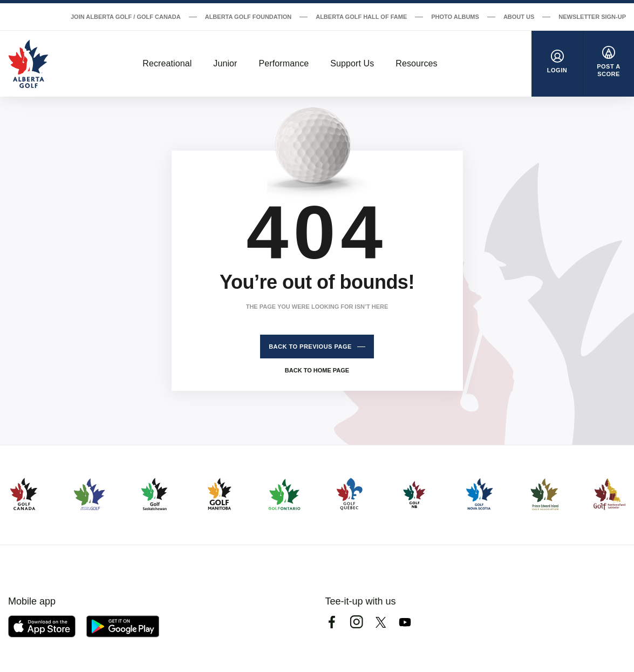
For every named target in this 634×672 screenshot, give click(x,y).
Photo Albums (455, 17)
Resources (416, 63)
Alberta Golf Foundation (248, 17)
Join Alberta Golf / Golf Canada (126, 17)
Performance (284, 63)
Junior (225, 63)
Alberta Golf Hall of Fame (361, 17)
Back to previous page (310, 347)
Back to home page (317, 370)
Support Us (352, 63)
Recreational (167, 63)
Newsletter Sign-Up (592, 17)
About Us (519, 17)
